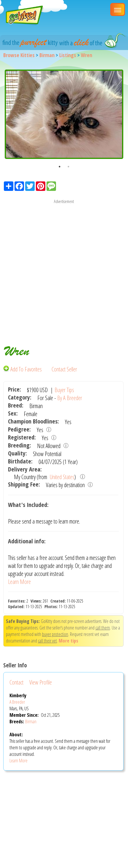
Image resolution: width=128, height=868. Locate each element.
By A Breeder (70, 398)
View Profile (41, 682)
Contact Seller (64, 369)
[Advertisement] (64, 269)
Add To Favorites (23, 369)
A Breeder (17, 702)
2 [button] (68, 167)
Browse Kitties (19, 55)
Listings (68, 55)
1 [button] (60, 167)
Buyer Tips (64, 390)
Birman (47, 55)
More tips (68, 641)
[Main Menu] (118, 9)
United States (61, 477)
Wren (87, 55)
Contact (16, 682)
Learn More (19, 582)
